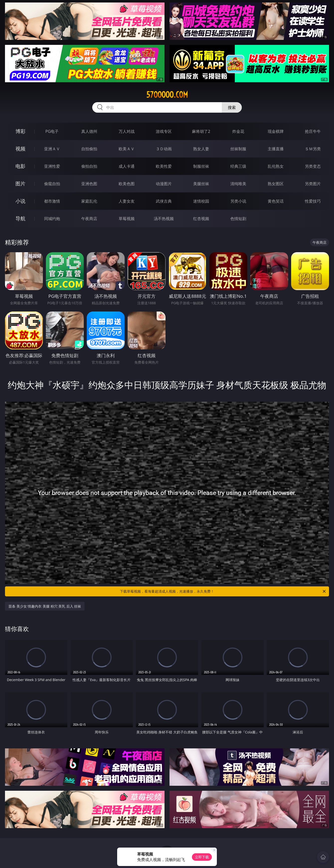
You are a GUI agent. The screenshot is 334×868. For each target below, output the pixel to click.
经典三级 (238, 166)
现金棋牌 (276, 131)
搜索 (232, 107)
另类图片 (313, 184)
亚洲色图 (89, 184)
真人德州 (89, 131)
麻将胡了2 (201, 131)
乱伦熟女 (276, 166)
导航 (20, 218)
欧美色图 (127, 184)
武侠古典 (164, 201)
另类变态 (313, 166)
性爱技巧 (313, 201)
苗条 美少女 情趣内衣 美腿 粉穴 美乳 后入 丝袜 (45, 606)
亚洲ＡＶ (52, 149)
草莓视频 (127, 219)
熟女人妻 (201, 149)
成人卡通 (127, 166)
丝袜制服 (238, 149)
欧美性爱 (164, 166)
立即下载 (202, 857)
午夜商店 (89, 219)
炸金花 (238, 131)
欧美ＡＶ (127, 149)
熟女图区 (276, 184)
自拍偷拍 (89, 149)
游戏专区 (164, 131)
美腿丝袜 (201, 184)
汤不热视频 (164, 219)
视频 (20, 149)
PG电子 (52, 131)
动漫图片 (164, 184)
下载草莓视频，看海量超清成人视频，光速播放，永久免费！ (223, 591)
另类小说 (238, 201)
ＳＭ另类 (313, 149)
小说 (20, 201)
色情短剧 (238, 219)
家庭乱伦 (89, 201)
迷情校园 (201, 201)
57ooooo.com (167, 95)
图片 (20, 184)
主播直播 (276, 149)
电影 (20, 166)
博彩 (20, 131)
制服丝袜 (201, 166)
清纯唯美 (238, 184)
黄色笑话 (276, 201)
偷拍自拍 (89, 166)
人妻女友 (127, 201)
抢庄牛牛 (313, 131)
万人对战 (127, 131)
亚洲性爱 (52, 166)
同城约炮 (52, 219)
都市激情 (52, 201)
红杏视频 (201, 219)
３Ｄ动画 (164, 149)
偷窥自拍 (52, 184)
